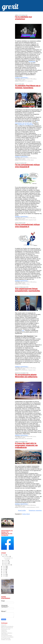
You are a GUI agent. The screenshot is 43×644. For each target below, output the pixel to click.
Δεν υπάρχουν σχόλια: (20, 80)
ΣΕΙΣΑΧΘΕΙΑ (4, 634)
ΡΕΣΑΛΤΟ (4, 625)
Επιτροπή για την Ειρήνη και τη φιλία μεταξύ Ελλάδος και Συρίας (7, 638)
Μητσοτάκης (21, 439)
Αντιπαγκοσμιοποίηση (7, 636)
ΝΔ (25, 439)
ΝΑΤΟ (27, 220)
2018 (4, 571)
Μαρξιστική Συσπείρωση (7, 626)
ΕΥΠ (26, 81)
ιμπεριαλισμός (22, 220)
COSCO (37, 507)
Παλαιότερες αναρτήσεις (35, 510)
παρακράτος (30, 81)
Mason (32, 160)
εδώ (23, 330)
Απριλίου (6, 562)
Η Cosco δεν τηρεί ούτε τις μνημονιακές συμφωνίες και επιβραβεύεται (26, 445)
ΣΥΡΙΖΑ (29, 160)
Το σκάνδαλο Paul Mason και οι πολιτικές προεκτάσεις (28, 87)
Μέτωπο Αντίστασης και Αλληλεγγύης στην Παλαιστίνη (7, 629)
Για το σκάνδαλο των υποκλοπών (23, 18)
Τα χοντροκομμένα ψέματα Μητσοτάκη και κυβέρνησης (26, 376)
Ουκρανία (31, 220)
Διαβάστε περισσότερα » (22, 78)
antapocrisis (4, 632)
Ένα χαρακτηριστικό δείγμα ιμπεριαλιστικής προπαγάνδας (28, 290)
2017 (4, 573)
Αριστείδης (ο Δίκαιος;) (7, 633)
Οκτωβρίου (7, 556)
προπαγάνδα (29, 439)
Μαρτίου (6, 563)
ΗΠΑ (20, 370)
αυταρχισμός (21, 81)
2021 (4, 566)
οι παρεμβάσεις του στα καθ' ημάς (26, 122)
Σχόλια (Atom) (26, 514)
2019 (4, 570)
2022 (4, 555)
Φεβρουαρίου (7, 565)
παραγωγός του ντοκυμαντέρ (26, 124)
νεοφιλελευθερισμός (31, 507)
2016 (4, 574)
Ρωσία (35, 220)
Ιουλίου (6, 560)
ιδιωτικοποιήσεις (22, 507)
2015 (4, 576)
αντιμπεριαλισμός (23, 160)
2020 (4, 568)
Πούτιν (28, 284)
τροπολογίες (32, 61)
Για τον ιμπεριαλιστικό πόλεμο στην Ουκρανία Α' (27, 226)
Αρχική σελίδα (22, 510)
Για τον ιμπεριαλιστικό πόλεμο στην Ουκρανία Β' (27, 166)
